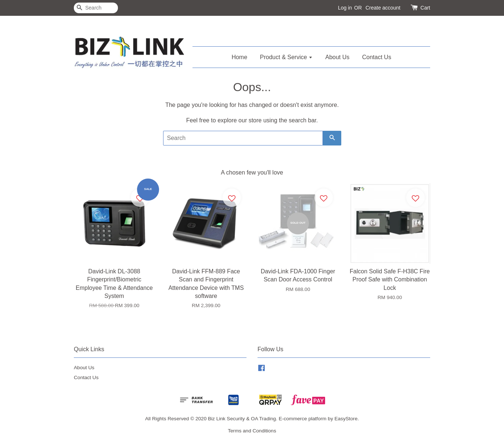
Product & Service (287, 57)
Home (239, 57)
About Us (338, 57)
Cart (425, 8)
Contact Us (377, 57)
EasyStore (346, 419)
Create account (383, 8)
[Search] (96, 8)
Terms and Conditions (252, 431)
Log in (345, 8)
